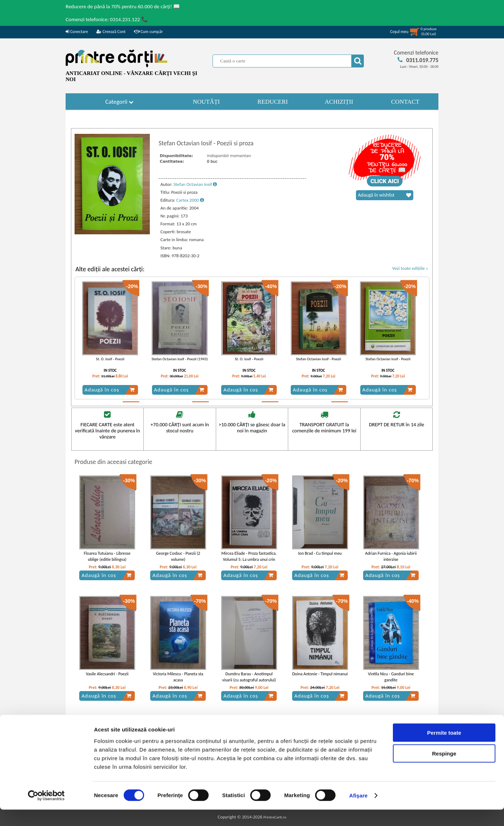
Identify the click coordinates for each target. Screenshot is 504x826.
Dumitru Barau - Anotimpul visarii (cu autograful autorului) (249, 677)
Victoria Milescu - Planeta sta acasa (178, 677)
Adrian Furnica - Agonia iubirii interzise (391, 556)
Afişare (358, 812)
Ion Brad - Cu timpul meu (320, 553)
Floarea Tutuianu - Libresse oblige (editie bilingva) (107, 556)
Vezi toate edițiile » (410, 268)
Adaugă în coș (110, 390)
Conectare (77, 32)
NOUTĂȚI (206, 102)
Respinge (444, 770)
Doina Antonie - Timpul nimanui (320, 674)
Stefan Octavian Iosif (195, 184)
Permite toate (444, 749)
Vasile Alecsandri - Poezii (107, 674)
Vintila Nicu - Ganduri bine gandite (391, 677)
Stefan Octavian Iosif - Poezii (318, 359)
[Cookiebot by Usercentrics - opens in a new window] (46, 812)
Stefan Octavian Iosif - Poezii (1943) (180, 359)
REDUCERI (273, 102)
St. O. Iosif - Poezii (110, 359)
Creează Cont (111, 32)
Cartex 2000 (190, 200)
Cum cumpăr (148, 32)
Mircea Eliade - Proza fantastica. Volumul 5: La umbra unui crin (249, 556)
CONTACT (405, 102)
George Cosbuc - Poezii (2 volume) (178, 556)
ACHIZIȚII (339, 102)
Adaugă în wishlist (385, 195)
